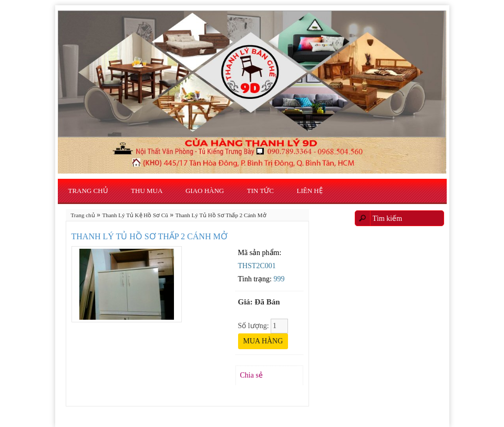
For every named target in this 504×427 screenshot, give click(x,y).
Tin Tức (260, 191)
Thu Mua (147, 191)
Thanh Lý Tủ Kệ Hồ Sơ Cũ (135, 215)
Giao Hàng (205, 191)
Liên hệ (310, 191)
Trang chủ (88, 191)
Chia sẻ (251, 375)
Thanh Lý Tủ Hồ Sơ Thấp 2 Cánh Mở (221, 215)
